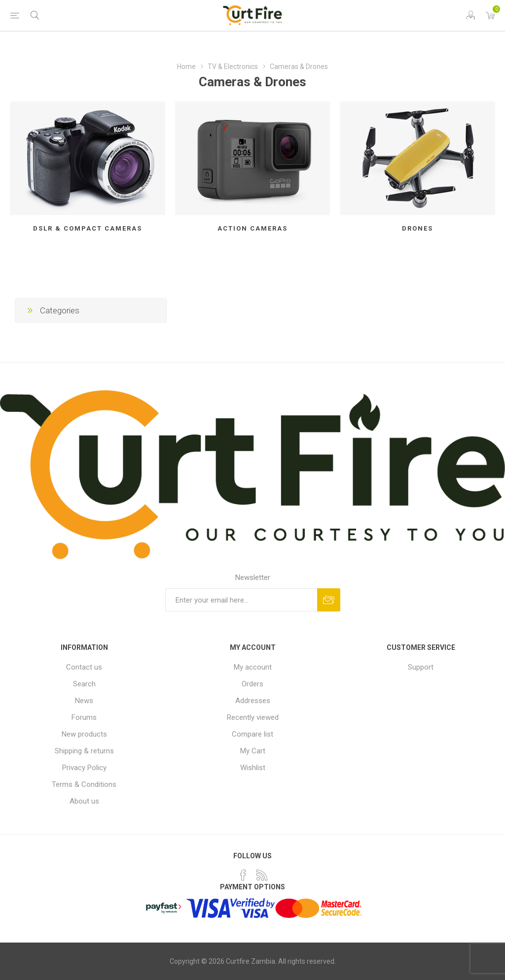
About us (84, 801)
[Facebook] (243, 875)
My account (253, 667)
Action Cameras (252, 228)
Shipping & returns (84, 751)
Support (421, 667)
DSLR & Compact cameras (88, 228)
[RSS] (262, 875)
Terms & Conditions (84, 784)
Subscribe (329, 600)
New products (84, 734)
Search (84, 684)
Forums (84, 717)
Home (186, 67)
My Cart (253, 751)
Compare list (252, 734)
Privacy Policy (84, 768)
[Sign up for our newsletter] (241, 600)
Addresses (253, 701)
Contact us (84, 667)
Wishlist (253, 768)
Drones (417, 228)
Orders (252, 684)
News (84, 701)
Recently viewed (253, 717)
